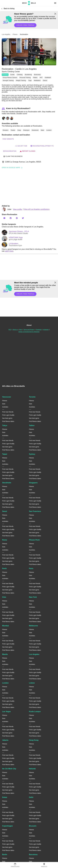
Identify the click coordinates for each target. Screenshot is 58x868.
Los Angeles (34, 654)
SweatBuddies (15, 865)
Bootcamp (37, 75)
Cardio (12, 75)
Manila (5, 654)
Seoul (5, 511)
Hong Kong (34, 740)
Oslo (4, 597)
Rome (5, 540)
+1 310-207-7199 (21, 146)
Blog (21, 330)
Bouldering (28, 75)
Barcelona (33, 855)
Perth (4, 569)
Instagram (46, 330)
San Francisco (35, 511)
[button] (29, 52)
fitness (15, 34)
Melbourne (33, 626)
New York (33, 597)
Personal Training (25, 78)
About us (15, 330)
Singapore (33, 483)
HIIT (41, 78)
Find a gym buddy (8, 415)
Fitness (5, 75)
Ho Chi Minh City (9, 769)
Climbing (20, 75)
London (5, 683)
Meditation (37, 80)
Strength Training (8, 80)
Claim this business (13, 156)
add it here (9, 251)
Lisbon (32, 683)
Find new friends (8, 412)
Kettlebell (48, 78)
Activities (5, 407)
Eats (4, 404)
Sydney (32, 454)
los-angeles (6, 34)
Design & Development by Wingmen (29, 332)
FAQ (10, 330)
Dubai (5, 797)
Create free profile (25, 25)
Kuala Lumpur (35, 712)
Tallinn (32, 425)
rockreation (10, 151)
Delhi (31, 797)
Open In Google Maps (13, 168)
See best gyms (7, 418)
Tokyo (5, 425)
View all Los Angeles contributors (37, 209)
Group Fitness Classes (10, 78)
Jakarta (5, 740)
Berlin (5, 855)
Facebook (39, 330)
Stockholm (7, 483)
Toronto (32, 397)
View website (8, 139)
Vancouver (7, 397)
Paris (31, 569)
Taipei (5, 454)
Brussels (33, 826)
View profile (18, 209)
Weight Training (21, 80)
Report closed (28, 151)
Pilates (35, 78)
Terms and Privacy (29, 330)
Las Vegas (6, 712)
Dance (45, 80)
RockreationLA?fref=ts (42, 146)
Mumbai (5, 626)
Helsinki (32, 769)
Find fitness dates (8, 421)
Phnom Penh (34, 540)
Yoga (30, 80)
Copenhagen (7, 826)
